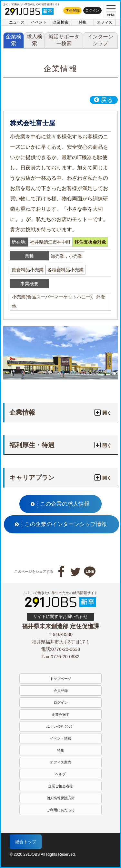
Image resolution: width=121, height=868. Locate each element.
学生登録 (73, 10)
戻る (103, 100)
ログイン (92, 10)
